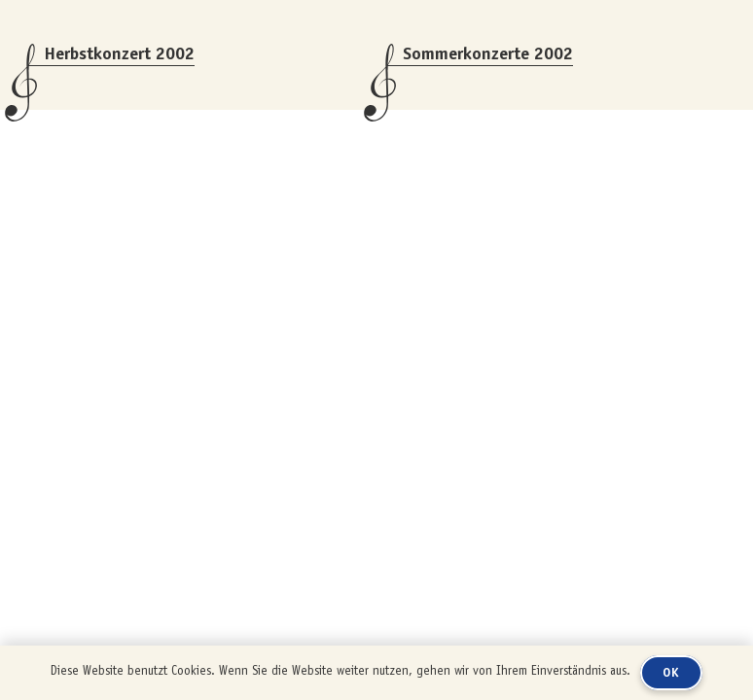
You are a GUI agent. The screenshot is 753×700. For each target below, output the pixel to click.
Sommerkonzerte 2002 (488, 53)
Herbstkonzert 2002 (119, 53)
